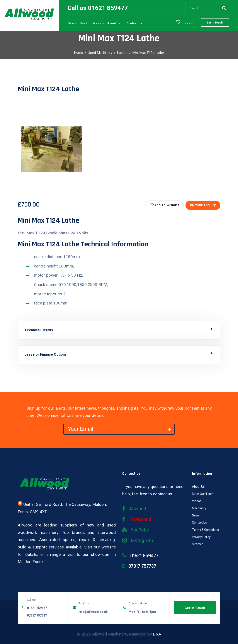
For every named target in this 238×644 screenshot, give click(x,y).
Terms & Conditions (205, 530)
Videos (197, 501)
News (97, 23)
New (71, 23)
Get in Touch (195, 608)
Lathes (122, 53)
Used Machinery (100, 53)
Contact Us (199, 523)
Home (78, 53)
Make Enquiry (203, 205)
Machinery (199, 508)
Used (84, 23)
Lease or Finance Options (46, 355)
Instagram (138, 541)
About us (114, 23)
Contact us (134, 23)
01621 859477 (37, 608)
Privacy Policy (201, 537)
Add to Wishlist (165, 205)
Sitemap (198, 544)
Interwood (137, 520)
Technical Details (39, 330)
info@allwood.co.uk (93, 612)
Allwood (134, 509)
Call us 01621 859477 (98, 8)
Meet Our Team (203, 494)
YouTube (136, 530)
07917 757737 (37, 616)
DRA (157, 634)
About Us (198, 487)
